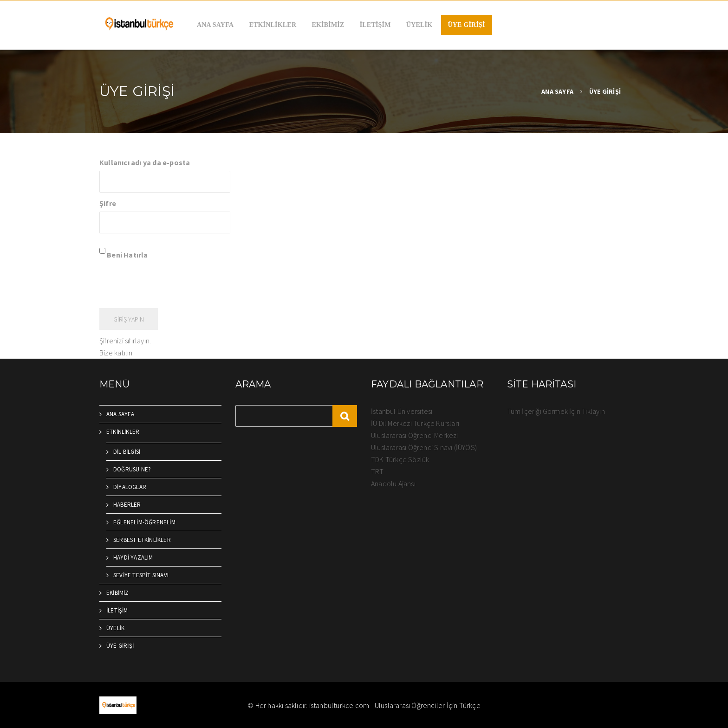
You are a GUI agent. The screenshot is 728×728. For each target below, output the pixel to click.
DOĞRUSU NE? (132, 469)
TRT (377, 471)
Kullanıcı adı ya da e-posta (145, 162)
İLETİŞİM (375, 25)
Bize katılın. (117, 353)
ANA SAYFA (215, 25)
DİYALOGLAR (130, 487)
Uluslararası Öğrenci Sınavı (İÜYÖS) (424, 447)
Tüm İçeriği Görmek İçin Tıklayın (556, 411)
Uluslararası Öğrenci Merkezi (415, 435)
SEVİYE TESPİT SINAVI (141, 575)
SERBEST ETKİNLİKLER (142, 540)
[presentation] (170, 283)
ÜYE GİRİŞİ (467, 25)
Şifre (108, 203)
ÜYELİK (419, 25)
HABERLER (127, 505)
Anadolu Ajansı (393, 483)
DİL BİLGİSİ (127, 452)
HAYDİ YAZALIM (133, 557)
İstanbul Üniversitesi (402, 411)
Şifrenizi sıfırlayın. (125, 341)
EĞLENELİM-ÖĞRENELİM (144, 522)
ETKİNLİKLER (273, 25)
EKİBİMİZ (328, 25)
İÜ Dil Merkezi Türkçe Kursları (415, 423)
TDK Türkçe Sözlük (400, 459)
